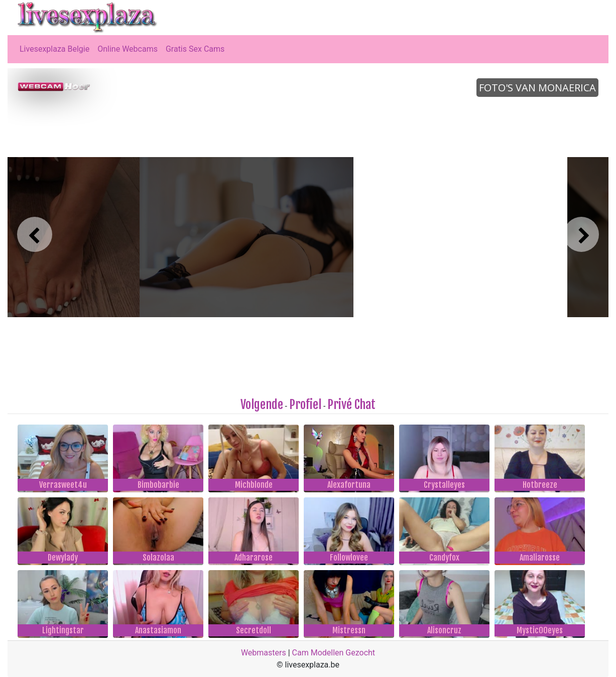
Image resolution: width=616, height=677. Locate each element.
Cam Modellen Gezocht (334, 653)
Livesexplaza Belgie (54, 49)
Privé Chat (351, 404)
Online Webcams (128, 49)
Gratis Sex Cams (195, 49)
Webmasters (264, 653)
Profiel (305, 404)
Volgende (262, 404)
